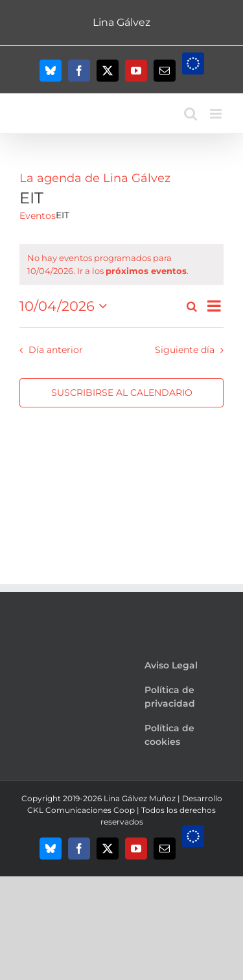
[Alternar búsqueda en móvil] (191, 114)
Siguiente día (185, 350)
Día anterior (56, 350)
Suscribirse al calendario (122, 393)
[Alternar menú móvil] (217, 114)
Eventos (38, 216)
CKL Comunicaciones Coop (81, 810)
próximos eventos (146, 271)
